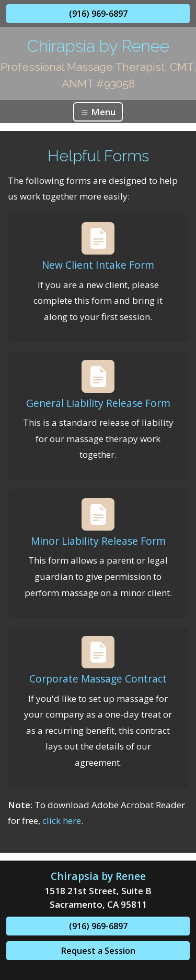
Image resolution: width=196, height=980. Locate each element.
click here (62, 821)
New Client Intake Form (98, 265)
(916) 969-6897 (98, 14)
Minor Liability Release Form (98, 541)
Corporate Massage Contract (98, 679)
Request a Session (98, 951)
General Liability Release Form (98, 403)
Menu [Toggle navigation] (98, 112)
